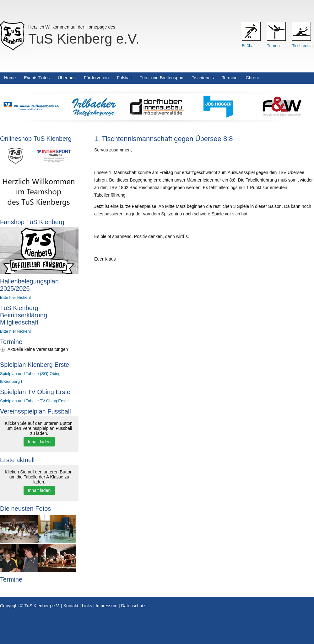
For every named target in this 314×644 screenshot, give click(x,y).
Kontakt (71, 606)
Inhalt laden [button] (39, 442)
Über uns (67, 78)
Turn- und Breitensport (162, 78)
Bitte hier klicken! (15, 297)
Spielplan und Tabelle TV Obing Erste (34, 401)
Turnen (273, 46)
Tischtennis (302, 46)
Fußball (249, 46)
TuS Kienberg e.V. (84, 39)
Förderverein (96, 78)
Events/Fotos (37, 78)
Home (10, 78)
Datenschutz (133, 606)
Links (87, 606)
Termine (230, 78)
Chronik (253, 78)
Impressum (107, 606)
